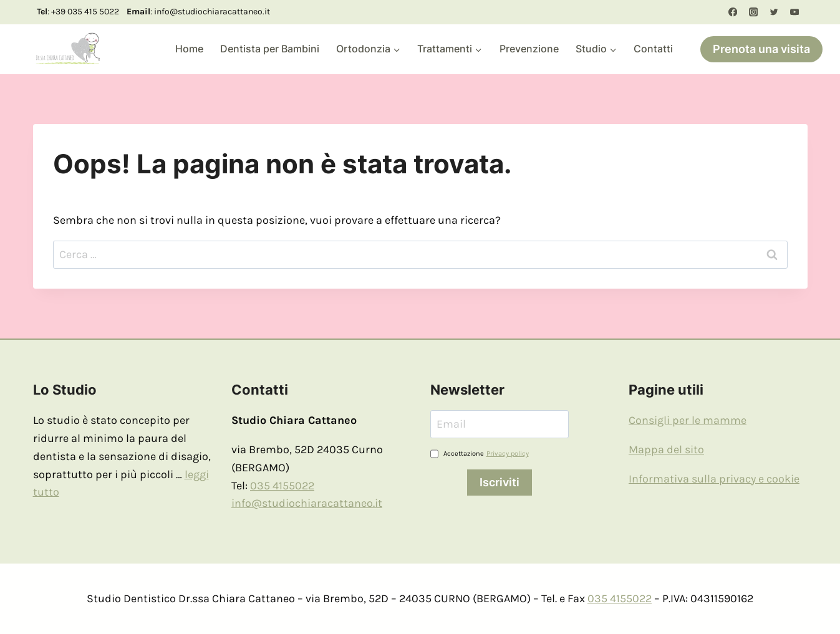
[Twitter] (774, 12)
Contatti (653, 49)
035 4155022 (282, 486)
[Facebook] (732, 12)
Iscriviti (500, 482)
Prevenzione (529, 49)
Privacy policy (508, 454)
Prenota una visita (761, 49)
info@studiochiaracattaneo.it (307, 503)
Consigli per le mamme (688, 420)
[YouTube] (795, 12)
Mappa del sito (666, 449)
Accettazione (480, 454)
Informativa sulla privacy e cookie (714, 479)
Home (189, 49)
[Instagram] (753, 12)
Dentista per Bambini (270, 49)
